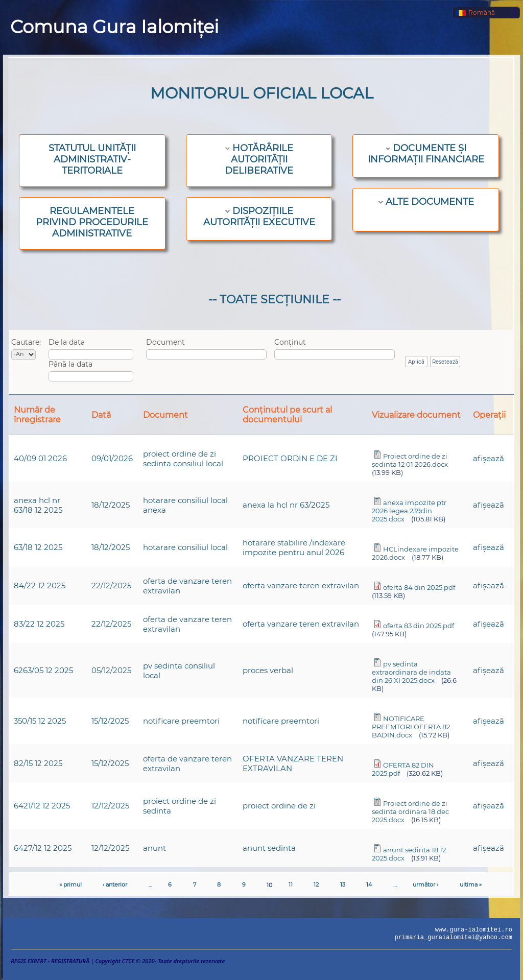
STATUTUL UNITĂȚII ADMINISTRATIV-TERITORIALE (92, 159)
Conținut (290, 342)
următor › (425, 885)
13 (343, 885)
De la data (67, 342)
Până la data (70, 364)
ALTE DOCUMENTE (430, 202)
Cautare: (26, 342)
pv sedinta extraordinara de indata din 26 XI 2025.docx (411, 672)
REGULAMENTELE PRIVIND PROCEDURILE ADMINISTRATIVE (92, 222)
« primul (70, 885)
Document (165, 342)
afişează (489, 458)
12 (316, 885)
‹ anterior (115, 885)
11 (291, 885)
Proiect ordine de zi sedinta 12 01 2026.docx (410, 460)
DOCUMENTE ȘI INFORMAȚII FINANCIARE (426, 154)
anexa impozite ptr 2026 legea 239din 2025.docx (409, 511)
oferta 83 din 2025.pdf (419, 626)
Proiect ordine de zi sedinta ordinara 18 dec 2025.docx (410, 811)
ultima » (471, 885)
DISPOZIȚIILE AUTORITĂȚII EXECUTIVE (259, 217)
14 (369, 885)
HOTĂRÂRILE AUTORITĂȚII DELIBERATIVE (259, 159)
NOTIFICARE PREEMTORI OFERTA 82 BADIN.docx (411, 727)
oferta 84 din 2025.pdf (419, 587)
